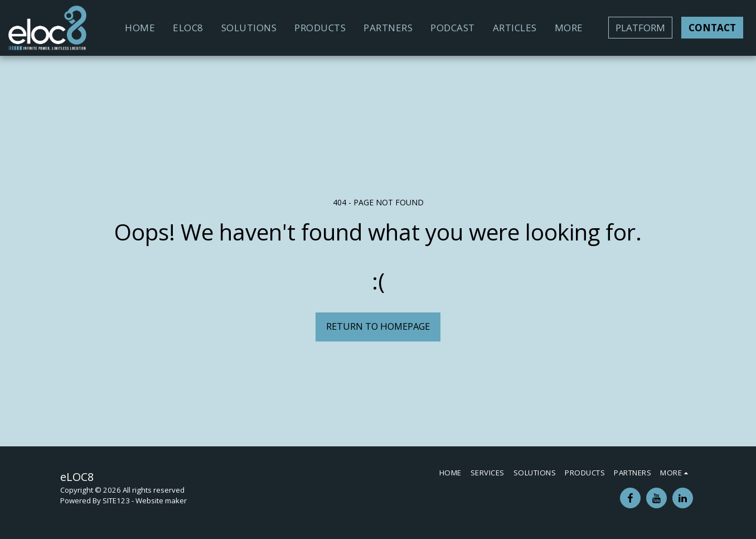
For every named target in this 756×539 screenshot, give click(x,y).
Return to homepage (378, 326)
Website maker (161, 501)
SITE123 (116, 501)
